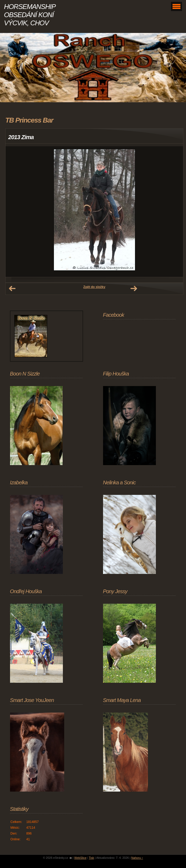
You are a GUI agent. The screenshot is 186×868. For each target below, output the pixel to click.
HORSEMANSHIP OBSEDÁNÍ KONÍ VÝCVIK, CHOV (30, 15)
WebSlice (80, 858)
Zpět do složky (94, 287)
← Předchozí (12, 289)
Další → (134, 289)
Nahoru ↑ (137, 858)
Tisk (91, 858)
